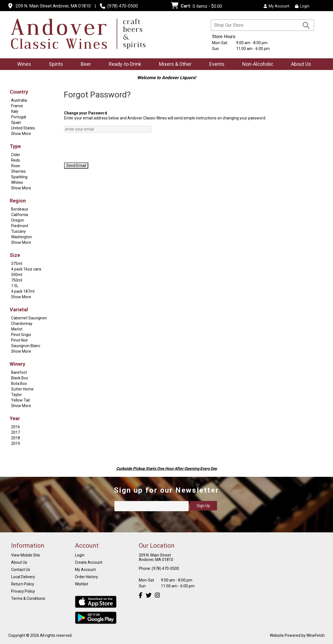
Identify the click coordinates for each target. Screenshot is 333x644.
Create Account (89, 562)
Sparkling (19, 177)
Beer (84, 65)
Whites (17, 182)
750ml (17, 280)
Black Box (20, 378)
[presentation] (106, 147)
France (17, 106)
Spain (16, 122)
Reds (16, 160)
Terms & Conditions (28, 598)
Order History (86, 577)
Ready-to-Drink (123, 65)
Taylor (17, 395)
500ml (17, 275)
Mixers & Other (173, 65)
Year (15, 418)
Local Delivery (23, 577)
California (20, 215)
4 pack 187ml (23, 291)
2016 (16, 427)
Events (217, 64)
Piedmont (20, 226)
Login (302, 6)
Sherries (18, 171)
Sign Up (203, 506)
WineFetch (316, 635)
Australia (19, 100)
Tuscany (18, 231)
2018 (16, 438)
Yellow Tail (20, 400)
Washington (22, 237)
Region (18, 201)
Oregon (18, 220)
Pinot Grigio (21, 335)
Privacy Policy (23, 591)
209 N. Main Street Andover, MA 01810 (53, 6)
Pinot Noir (20, 340)
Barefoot (19, 372)
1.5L (15, 286)
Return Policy (23, 584)
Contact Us (21, 570)
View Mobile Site (26, 555)
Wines (22, 65)
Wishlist (82, 584)
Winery (17, 364)
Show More (21, 134)
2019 (16, 443)
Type (15, 146)
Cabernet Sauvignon (29, 318)
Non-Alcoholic (256, 65)
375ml (17, 264)
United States (23, 128)
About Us (299, 65)
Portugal (19, 117)
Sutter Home (22, 389)
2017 (16, 432)
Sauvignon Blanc (26, 346)
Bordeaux (20, 209)
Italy (15, 111)
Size (15, 255)
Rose (16, 166)
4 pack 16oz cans (26, 269)
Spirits (54, 65)
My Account (85, 570)
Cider (16, 155)
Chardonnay (22, 324)
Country (19, 92)
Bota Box (19, 384)
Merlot (17, 329)
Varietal (19, 310)
